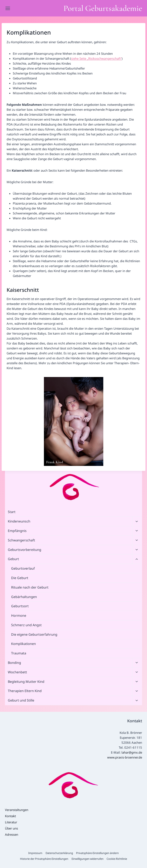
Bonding (14, 663)
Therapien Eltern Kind (25, 691)
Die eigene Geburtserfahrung (34, 634)
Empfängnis (17, 531)
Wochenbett (17, 672)
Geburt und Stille (21, 700)
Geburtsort (20, 606)
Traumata (19, 653)
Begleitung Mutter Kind (26, 682)
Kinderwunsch (19, 521)
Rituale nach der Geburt (30, 587)
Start (12, 512)
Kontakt (10, 816)
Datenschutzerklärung (59, 853)
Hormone (19, 616)
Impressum (35, 853)
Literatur (11, 822)
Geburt (13, 559)
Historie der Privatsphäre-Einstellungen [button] (44, 859)
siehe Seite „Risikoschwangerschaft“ (96, 58)
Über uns (11, 828)
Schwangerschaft (21, 540)
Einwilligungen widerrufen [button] (88, 859)
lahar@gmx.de (132, 752)
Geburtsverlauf (23, 568)
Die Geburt (20, 578)
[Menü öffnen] (9, 8)
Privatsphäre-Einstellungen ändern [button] (97, 853)
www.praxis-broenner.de (125, 757)
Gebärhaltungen (24, 597)
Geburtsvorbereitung (25, 550)
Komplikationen (24, 644)
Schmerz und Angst (26, 625)
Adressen (12, 834)
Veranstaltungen (17, 810)
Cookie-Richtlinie (117, 859)
